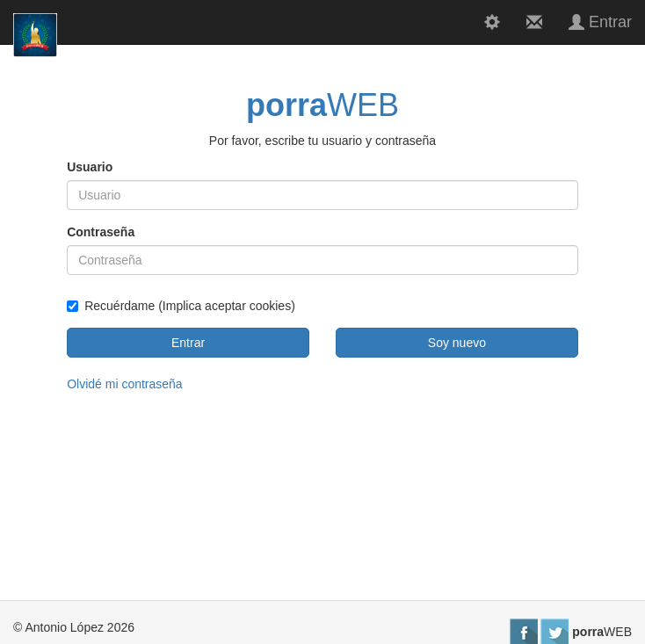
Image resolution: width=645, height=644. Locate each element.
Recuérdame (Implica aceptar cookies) (181, 306)
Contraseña (101, 232)
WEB (322, 105)
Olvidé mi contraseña (125, 384)
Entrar (188, 343)
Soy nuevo (457, 343)
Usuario (90, 167)
